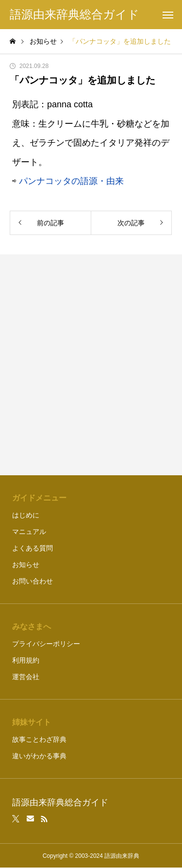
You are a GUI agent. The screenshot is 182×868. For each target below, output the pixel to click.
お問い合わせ (33, 581)
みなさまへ (32, 626)
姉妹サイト (32, 722)
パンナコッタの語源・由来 (71, 181)
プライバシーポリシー (46, 644)
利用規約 (26, 660)
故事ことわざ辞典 (39, 739)
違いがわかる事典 (39, 756)
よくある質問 (33, 548)
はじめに (26, 515)
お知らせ (26, 565)
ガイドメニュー (39, 498)
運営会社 (26, 677)
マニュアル (29, 532)
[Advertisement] (91, 365)
